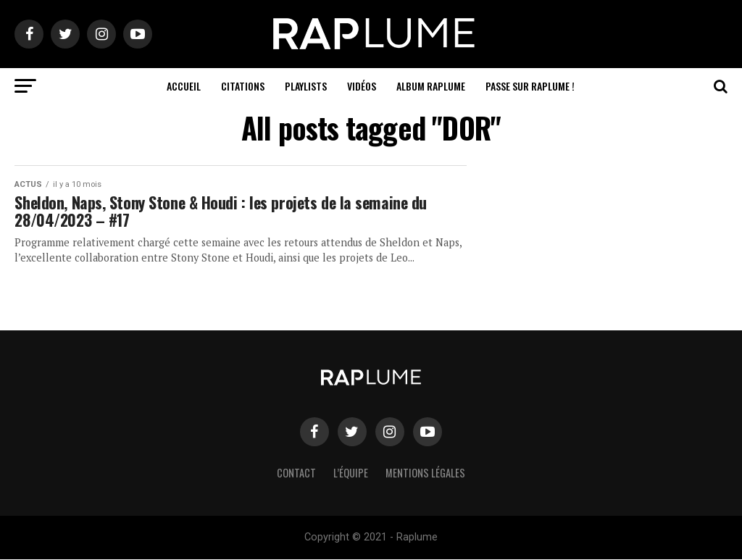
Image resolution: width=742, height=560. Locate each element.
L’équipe (351, 473)
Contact (296, 473)
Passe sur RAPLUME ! (530, 86)
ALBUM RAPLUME (431, 86)
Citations (243, 86)
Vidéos (362, 86)
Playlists (306, 86)
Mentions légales (425, 473)
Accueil (184, 86)
